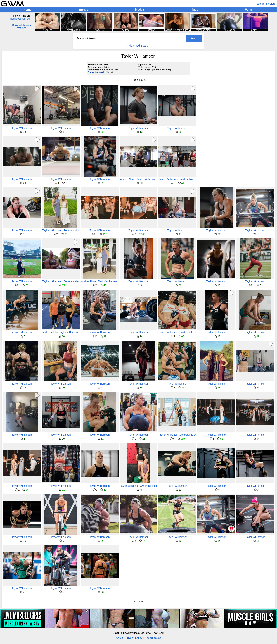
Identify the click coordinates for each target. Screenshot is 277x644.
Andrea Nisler (128, 179)
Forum (249, 10)
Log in (260, 4)
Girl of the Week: (97, 72)
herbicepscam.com (21, 19)
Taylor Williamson (22, 128)
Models (140, 10)
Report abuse (153, 638)
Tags (195, 10)
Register (271, 4)
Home (28, 10)
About (119, 638)
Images (83, 10)
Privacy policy (134, 638)
